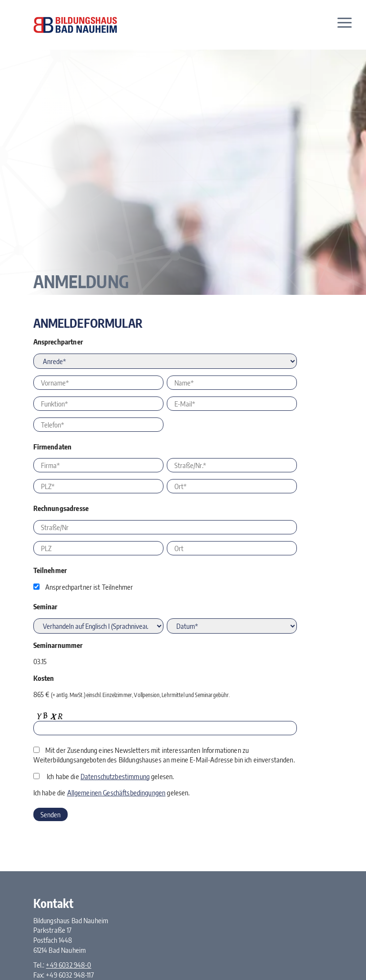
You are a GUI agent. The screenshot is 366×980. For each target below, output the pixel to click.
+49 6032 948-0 (68, 965)
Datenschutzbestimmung (115, 776)
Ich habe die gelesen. (110, 776)
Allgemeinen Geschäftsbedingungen (117, 792)
